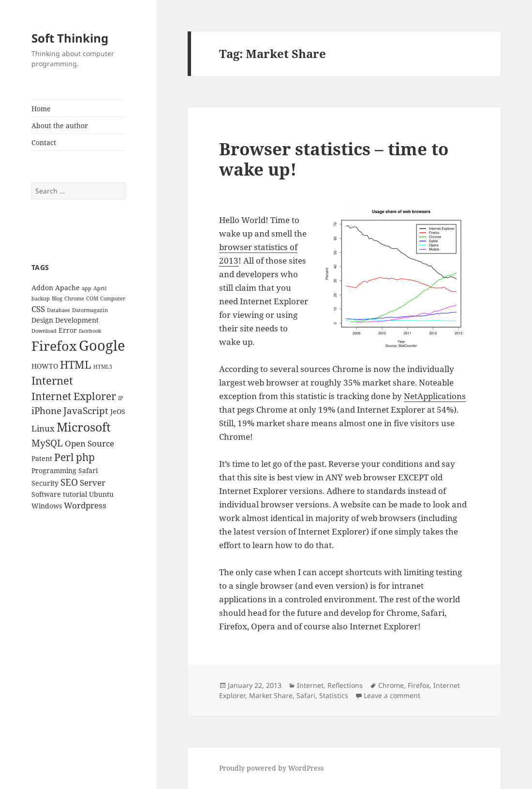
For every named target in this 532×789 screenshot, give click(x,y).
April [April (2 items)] (100, 288)
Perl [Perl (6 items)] (64, 457)
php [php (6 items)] (85, 457)
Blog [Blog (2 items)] (57, 298)
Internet (310, 685)
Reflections (345, 685)
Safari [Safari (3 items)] (88, 470)
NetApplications (435, 396)
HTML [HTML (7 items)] (76, 365)
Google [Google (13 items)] (102, 345)
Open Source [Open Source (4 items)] (89, 443)
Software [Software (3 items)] (46, 494)
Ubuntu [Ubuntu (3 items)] (101, 494)
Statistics (334, 695)
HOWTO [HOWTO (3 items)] (45, 366)
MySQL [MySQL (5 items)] (47, 443)
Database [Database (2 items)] (59, 310)
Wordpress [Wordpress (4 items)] (85, 505)
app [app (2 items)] (87, 288)
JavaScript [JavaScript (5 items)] (86, 411)
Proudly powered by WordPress (271, 768)
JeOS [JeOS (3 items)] (118, 411)
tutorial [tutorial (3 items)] (75, 494)
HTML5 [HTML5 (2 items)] (103, 367)
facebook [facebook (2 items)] (90, 331)
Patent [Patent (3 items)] (42, 458)
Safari (306, 695)
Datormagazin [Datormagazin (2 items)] (90, 310)
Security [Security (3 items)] (45, 483)
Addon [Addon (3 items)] (42, 288)
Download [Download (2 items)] (44, 331)
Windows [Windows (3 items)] (47, 506)
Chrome (391, 685)
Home (41, 109)
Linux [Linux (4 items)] (43, 428)
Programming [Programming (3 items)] (54, 470)
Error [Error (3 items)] (68, 330)
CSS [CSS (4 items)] (38, 309)
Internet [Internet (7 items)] (52, 380)
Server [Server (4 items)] (93, 483)
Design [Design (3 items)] (42, 320)
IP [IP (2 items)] (121, 398)
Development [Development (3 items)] (77, 320)
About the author (60, 126)
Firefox (419, 685)
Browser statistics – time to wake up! (334, 159)
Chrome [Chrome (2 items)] (74, 298)
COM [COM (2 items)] (92, 298)
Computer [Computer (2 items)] (113, 298)
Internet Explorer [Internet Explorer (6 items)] (74, 396)
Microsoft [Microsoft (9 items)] (84, 427)
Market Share (271, 695)
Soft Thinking (70, 38)
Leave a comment (392, 695)
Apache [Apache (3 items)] (67, 288)
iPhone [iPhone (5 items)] (46, 411)
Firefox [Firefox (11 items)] (54, 346)
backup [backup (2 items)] (41, 298)
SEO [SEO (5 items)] (69, 482)
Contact (44, 142)
